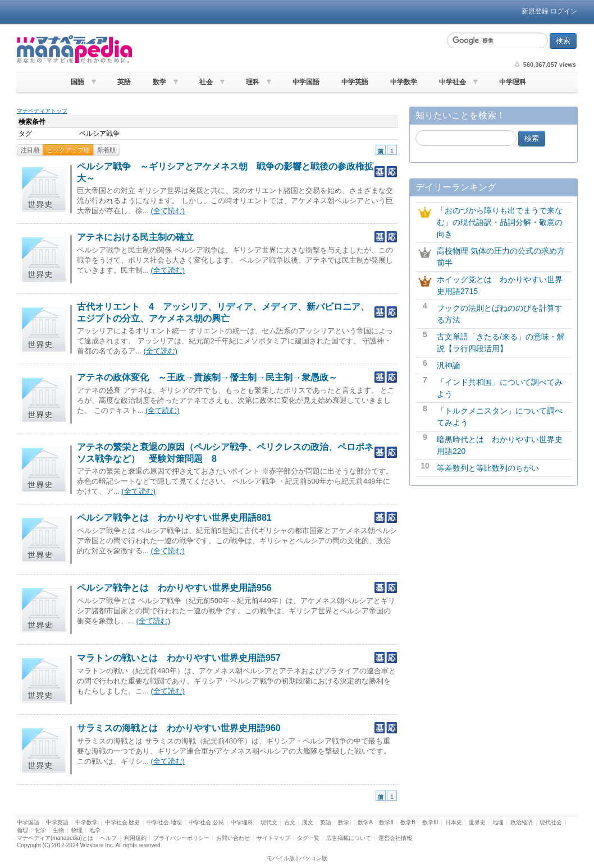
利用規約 (135, 838)
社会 (206, 82)
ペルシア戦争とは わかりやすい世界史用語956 (174, 588)
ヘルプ (108, 838)
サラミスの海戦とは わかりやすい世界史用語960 (179, 728)
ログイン (564, 11)
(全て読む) (168, 211)
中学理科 (513, 82)
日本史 (454, 822)
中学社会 (453, 82)
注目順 (30, 150)
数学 (159, 82)
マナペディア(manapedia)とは (55, 838)
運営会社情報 (395, 838)
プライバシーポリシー (181, 838)
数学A (365, 822)
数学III (430, 822)
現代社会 (551, 822)
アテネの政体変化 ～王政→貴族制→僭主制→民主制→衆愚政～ (207, 377)
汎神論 (449, 365)
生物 (58, 830)
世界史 (477, 822)
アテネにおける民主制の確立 (135, 237)
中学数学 (404, 82)
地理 (498, 822)
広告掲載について (349, 838)
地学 (95, 830)
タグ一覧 (308, 838)
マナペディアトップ (42, 111)
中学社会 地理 (164, 822)
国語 (77, 82)
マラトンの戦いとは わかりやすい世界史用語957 (179, 658)
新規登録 (535, 11)
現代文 (269, 822)
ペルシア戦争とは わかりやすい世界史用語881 (174, 518)
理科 (253, 82)
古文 (290, 822)
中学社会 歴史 (123, 822)
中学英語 (355, 82)
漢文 (308, 822)
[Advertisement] (288, 49)
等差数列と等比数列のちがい (488, 468)
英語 (124, 82)
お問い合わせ (233, 838)
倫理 (22, 830)
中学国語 (306, 82)
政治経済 (522, 822)
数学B (408, 822)
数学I (344, 822)
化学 (40, 830)
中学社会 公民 (206, 822)
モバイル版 (281, 858)
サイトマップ (273, 838)
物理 (77, 830)
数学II (386, 822)
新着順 (106, 150)
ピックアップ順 (68, 150)
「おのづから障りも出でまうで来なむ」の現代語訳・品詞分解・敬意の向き (500, 222)
